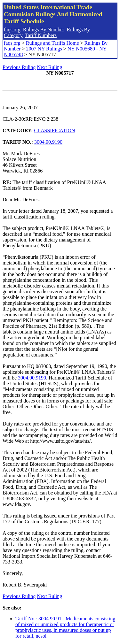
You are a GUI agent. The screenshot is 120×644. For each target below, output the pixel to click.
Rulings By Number (44, 30)
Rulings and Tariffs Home (52, 43)
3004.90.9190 (48, 142)
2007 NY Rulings (44, 49)
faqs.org (12, 30)
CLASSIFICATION (55, 130)
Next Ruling (50, 67)
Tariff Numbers (41, 35)
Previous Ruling (19, 67)
